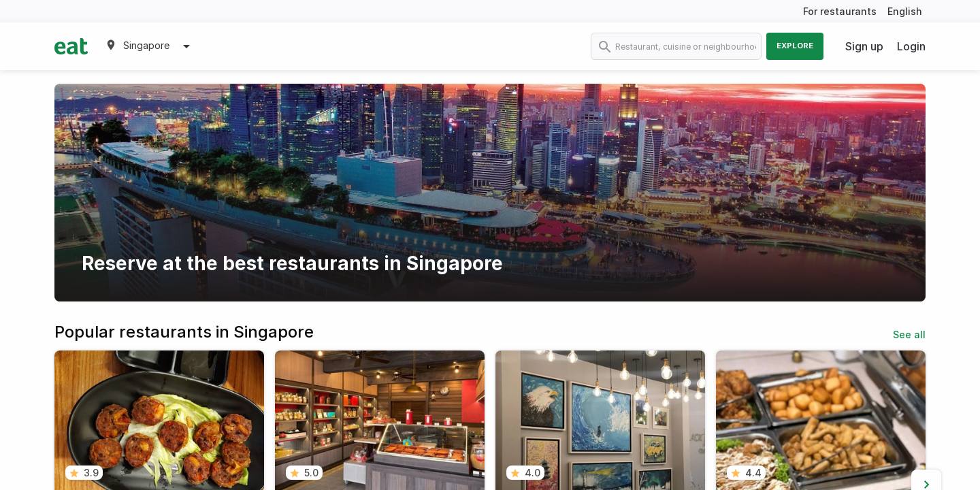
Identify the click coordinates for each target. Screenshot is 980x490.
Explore (795, 46)
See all (909, 334)
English (905, 11)
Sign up (864, 46)
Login (911, 46)
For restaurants (840, 11)
